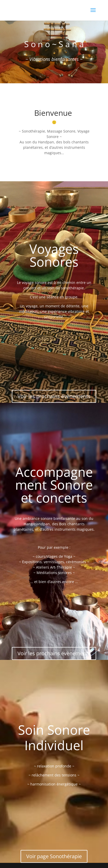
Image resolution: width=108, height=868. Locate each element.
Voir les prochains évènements (54, 396)
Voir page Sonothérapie (54, 856)
